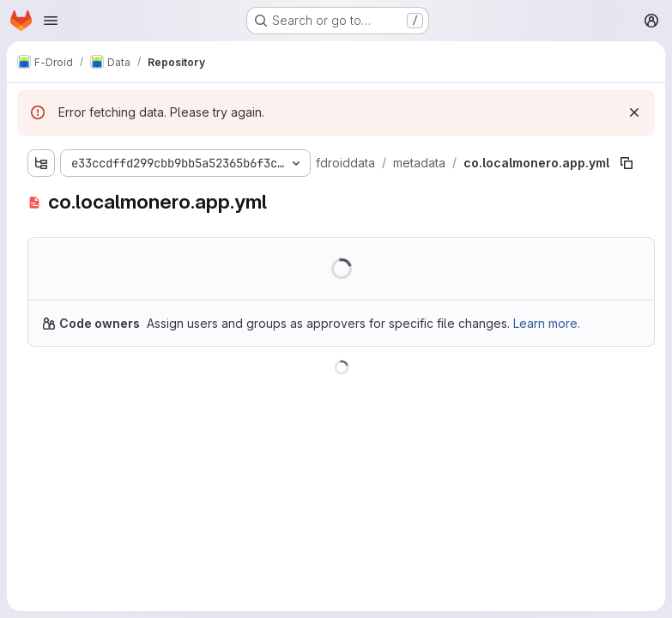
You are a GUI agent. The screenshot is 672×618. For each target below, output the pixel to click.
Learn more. (547, 323)
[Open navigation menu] (51, 21)
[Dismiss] (634, 112)
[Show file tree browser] (41, 163)
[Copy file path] (627, 163)
